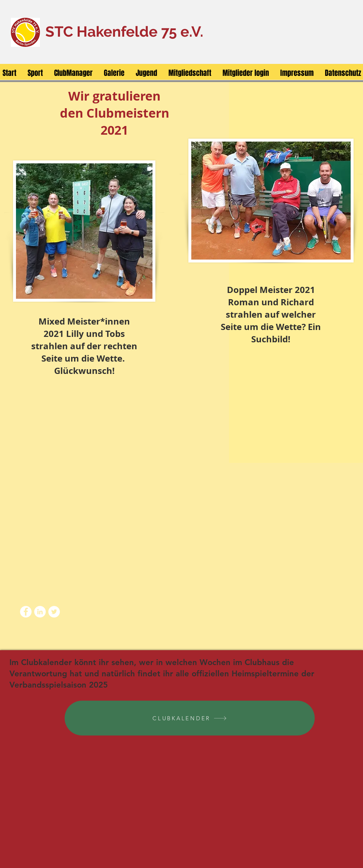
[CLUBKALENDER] (190, 718)
